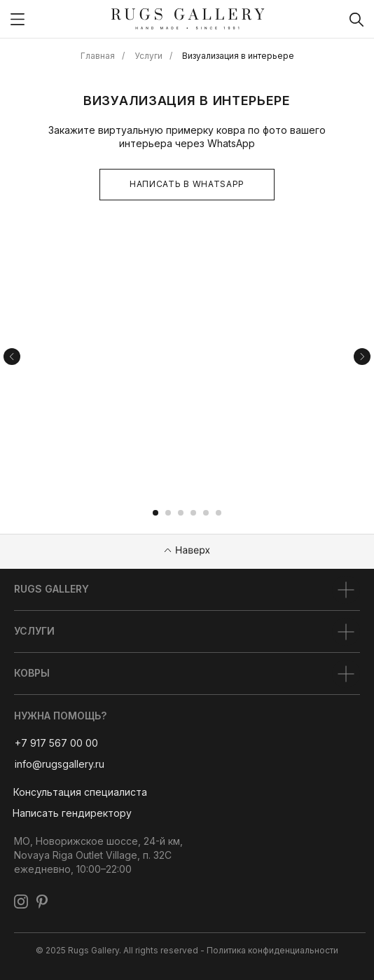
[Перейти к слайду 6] (219, 513)
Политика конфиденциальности (272, 950)
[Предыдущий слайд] (12, 357)
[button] (80, 792)
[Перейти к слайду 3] (181, 513)
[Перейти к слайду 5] (206, 513)
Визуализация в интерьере (238, 56)
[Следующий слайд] (362, 357)
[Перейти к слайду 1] (155, 513)
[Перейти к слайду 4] (193, 513)
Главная (98, 56)
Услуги (148, 56)
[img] (18, 19)
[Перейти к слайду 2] (168, 513)
